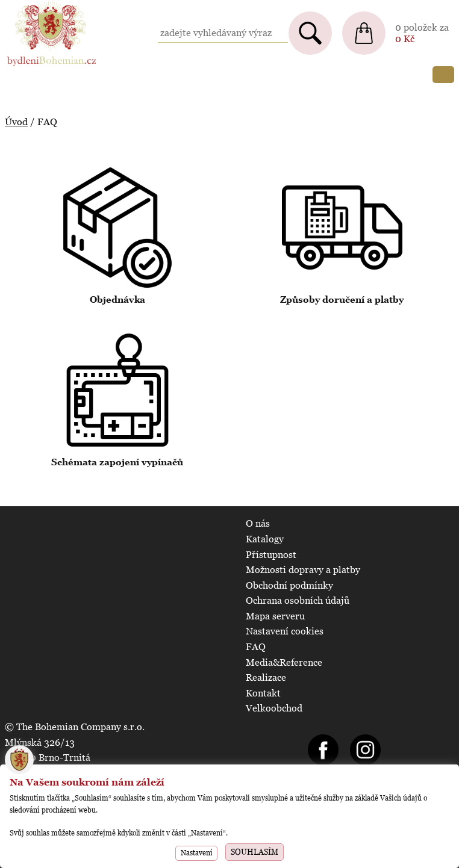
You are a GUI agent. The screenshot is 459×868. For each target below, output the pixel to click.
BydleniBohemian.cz (49, 6)
